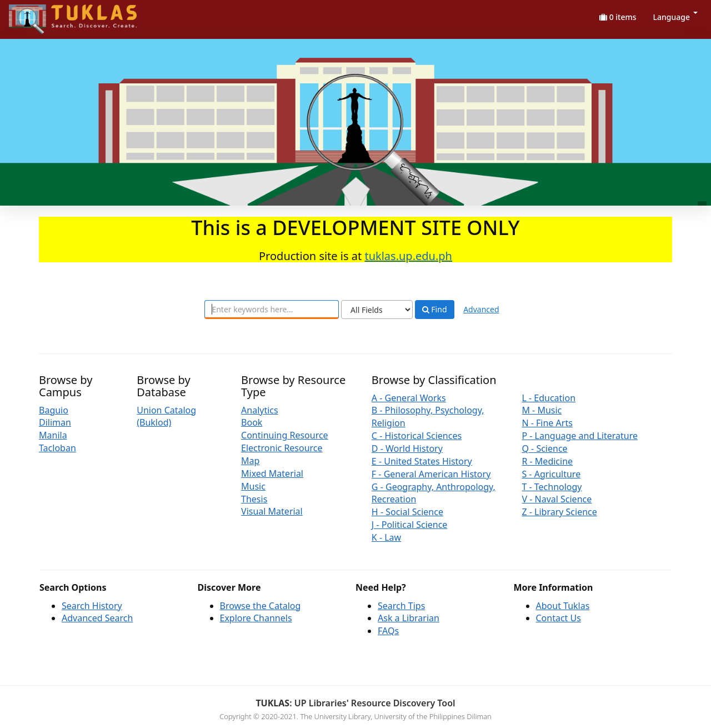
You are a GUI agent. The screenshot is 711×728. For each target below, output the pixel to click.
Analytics (260, 410)
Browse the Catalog (261, 606)
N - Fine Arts (547, 423)
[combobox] (272, 310)
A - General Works (409, 398)
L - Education (549, 398)
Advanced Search (97, 618)
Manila (53, 435)
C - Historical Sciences (417, 436)
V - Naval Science (557, 499)
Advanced (481, 309)
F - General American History (431, 474)
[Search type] (377, 310)
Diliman (55, 422)
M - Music (542, 410)
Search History (92, 606)
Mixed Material (272, 473)
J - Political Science (410, 525)
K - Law (386, 537)
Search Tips (401, 606)
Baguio (54, 410)
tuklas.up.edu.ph (408, 256)
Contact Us (559, 618)
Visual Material (272, 511)
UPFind (36, 14)
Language (675, 17)
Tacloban (57, 448)
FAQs (388, 631)
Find (435, 310)
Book (252, 422)
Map (250, 461)
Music (253, 486)
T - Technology (552, 487)
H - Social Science (407, 512)
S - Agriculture (551, 474)
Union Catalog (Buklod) (166, 417)
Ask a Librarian (409, 618)
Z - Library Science (559, 512)
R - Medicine (547, 461)
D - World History (407, 448)
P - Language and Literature (580, 436)
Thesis (254, 499)
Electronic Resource (282, 448)
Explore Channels (256, 618)
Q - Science (544, 448)
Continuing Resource (285, 435)
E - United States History (422, 461)
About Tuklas (563, 606)
